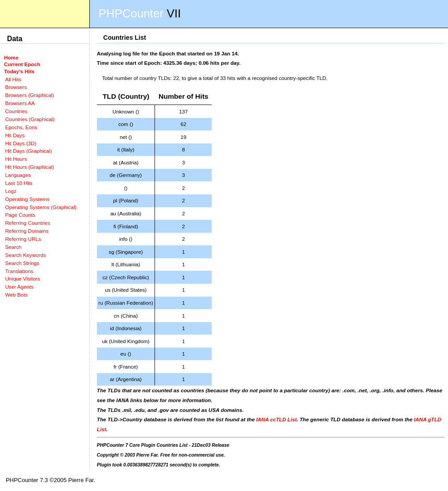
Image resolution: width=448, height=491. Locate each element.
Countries (16, 111)
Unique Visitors (22, 279)
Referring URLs (23, 239)
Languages (18, 175)
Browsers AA (20, 103)
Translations (19, 271)
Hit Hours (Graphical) (29, 167)
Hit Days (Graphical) (28, 151)
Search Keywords (25, 255)
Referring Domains (27, 231)
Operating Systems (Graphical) (41, 207)
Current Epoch (22, 64)
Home (11, 57)
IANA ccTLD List (276, 419)
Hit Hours (16, 159)
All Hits (13, 79)
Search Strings (22, 263)
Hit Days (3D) (21, 143)
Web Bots (16, 295)
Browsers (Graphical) (29, 95)
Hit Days (15, 135)
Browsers (16, 87)
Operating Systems (27, 199)
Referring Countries (27, 223)
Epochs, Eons (21, 127)
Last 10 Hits (19, 183)
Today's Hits (19, 71)
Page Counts (20, 215)
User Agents (19, 287)
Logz (10, 191)
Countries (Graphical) (30, 119)
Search (13, 247)
